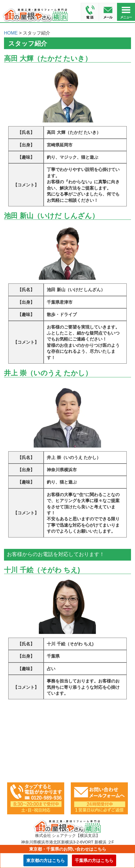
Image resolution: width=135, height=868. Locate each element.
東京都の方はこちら (46, 860)
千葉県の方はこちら (94, 860)
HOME (11, 33)
